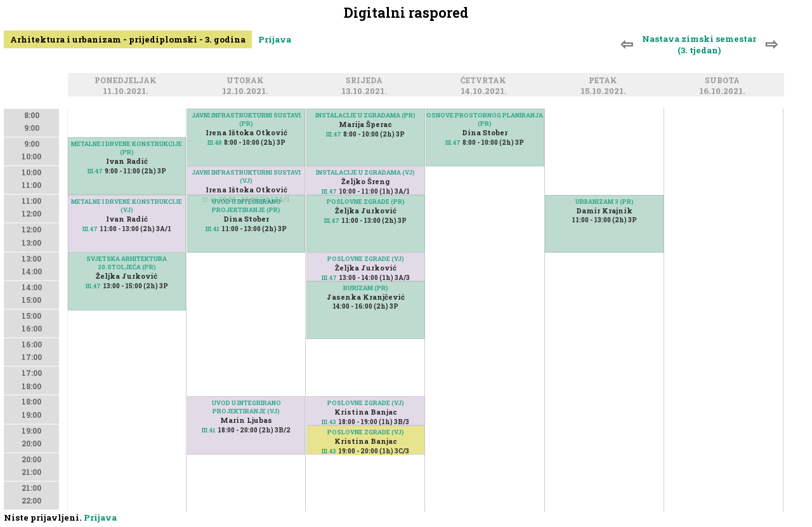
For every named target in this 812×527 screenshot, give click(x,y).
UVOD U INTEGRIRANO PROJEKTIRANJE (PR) (246, 206)
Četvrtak (485, 81)
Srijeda (366, 81)
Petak (605, 81)
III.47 (95, 171)
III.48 (215, 143)
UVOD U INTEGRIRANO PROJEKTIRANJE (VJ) (246, 407)
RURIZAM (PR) (366, 288)
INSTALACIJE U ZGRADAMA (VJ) (365, 172)
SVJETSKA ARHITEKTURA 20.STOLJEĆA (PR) (127, 263)
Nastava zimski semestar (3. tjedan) (699, 44)
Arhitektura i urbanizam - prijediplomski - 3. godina (128, 39)
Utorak (247, 81)
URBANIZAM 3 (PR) (605, 202)
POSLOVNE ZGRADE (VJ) (366, 259)
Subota (724, 81)
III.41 (213, 229)
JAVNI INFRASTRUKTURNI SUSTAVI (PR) (246, 119)
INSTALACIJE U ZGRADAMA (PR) (365, 115)
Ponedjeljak (128, 81)
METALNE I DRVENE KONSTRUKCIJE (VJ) (127, 206)
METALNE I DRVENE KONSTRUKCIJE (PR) (127, 148)
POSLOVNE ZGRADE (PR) (366, 202)
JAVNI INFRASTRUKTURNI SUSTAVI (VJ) (246, 177)
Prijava (275, 39)
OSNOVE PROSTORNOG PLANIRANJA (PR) (485, 119)
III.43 (329, 451)
